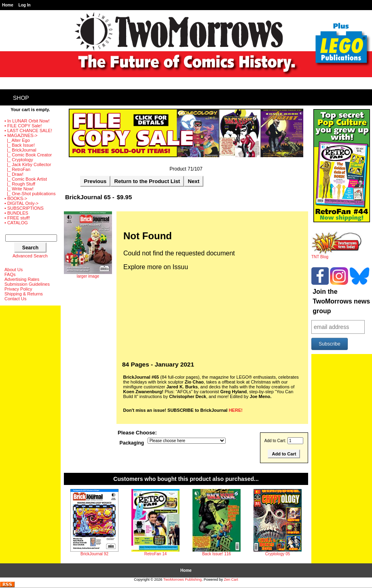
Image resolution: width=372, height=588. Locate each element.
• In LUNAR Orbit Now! (27, 121)
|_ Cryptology (19, 160)
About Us (14, 270)
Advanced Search (30, 256)
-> (21, 135)
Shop (21, 98)
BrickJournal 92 (94, 554)
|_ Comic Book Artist (26, 179)
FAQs (10, 274)
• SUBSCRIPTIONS (24, 208)
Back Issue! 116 (217, 554)
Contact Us (15, 299)
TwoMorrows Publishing (183, 580)
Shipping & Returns (24, 294)
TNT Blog (337, 255)
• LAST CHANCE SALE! (28, 131)
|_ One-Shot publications (30, 194)
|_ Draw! (14, 174)
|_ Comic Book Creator (28, 155)
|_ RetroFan (17, 169)
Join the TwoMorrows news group (341, 301)
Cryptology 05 (278, 554)
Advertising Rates (22, 279)
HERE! (236, 410)
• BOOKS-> (16, 198)
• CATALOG (16, 223)
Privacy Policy (18, 289)
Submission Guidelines (27, 284)
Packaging (132, 443)
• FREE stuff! (17, 218)
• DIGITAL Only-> (21, 203)
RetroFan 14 (156, 554)
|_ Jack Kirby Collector (28, 164)
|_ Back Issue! (20, 145)
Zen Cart (231, 580)
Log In (25, 5)
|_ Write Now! (19, 189)
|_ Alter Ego (17, 140)
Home (8, 5)
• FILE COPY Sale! (23, 126)
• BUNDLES (16, 213)
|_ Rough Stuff (20, 184)
